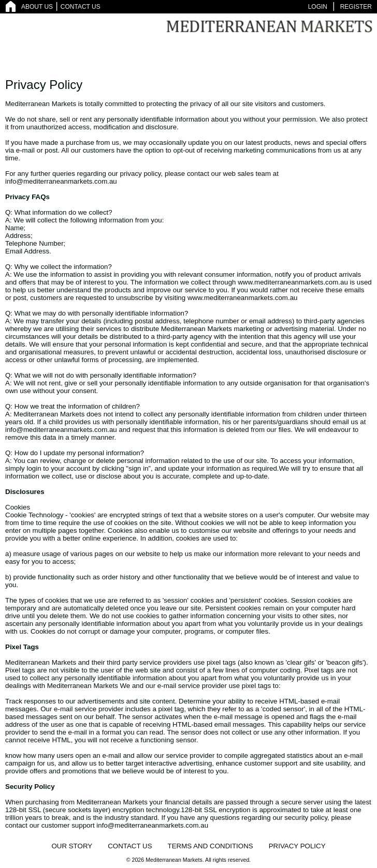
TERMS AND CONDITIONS (211, 846)
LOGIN (318, 7)
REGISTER (356, 7)
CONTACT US (81, 7)
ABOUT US (37, 7)
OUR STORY (72, 846)
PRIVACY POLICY (297, 846)
